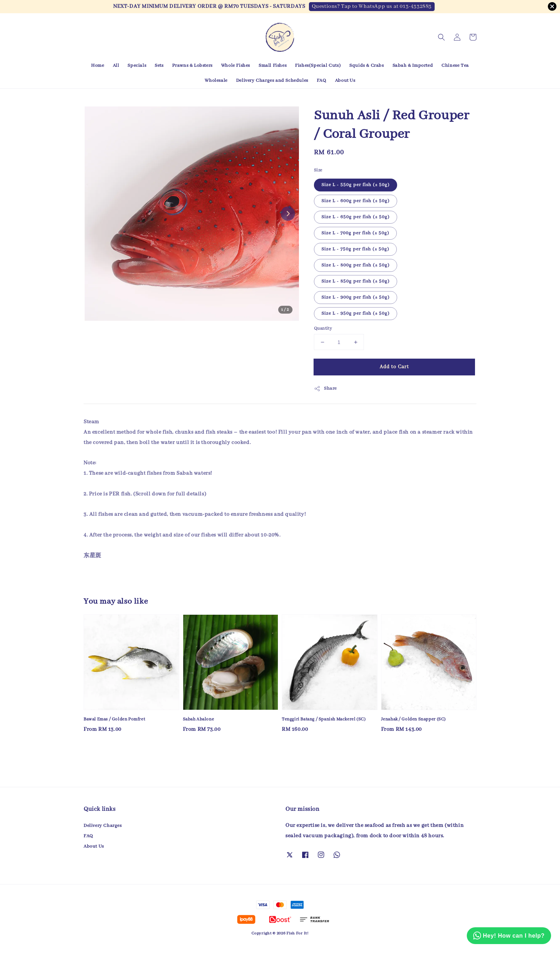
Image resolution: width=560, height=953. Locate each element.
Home (97, 66)
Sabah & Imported (413, 66)
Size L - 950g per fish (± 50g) (356, 313)
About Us (345, 81)
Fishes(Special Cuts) (318, 66)
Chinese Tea (455, 66)
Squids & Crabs (366, 66)
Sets (159, 66)
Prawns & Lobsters (192, 66)
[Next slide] (288, 214)
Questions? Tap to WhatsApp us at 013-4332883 (372, 6)
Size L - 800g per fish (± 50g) (356, 265)
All (116, 66)
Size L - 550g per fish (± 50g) (356, 185)
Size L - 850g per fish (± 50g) (356, 281)
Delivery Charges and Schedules (272, 81)
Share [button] (325, 389)
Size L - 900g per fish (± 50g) (356, 297)
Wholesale (216, 81)
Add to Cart (394, 367)
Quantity (323, 328)
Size (318, 170)
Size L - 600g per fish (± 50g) (356, 201)
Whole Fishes (236, 66)
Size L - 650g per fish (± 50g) (356, 217)
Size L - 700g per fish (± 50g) (355, 233)
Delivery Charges (103, 826)
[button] (441, 37)
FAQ (322, 81)
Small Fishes (272, 66)
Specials (137, 66)
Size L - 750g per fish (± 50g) (355, 249)
